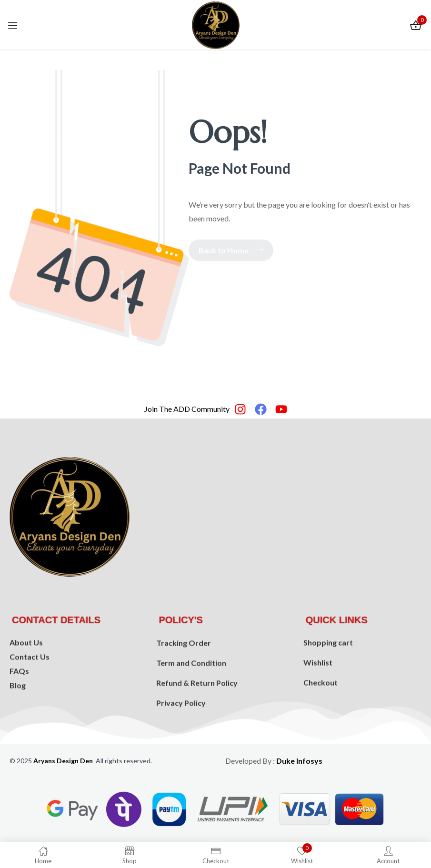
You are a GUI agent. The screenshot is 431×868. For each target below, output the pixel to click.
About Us (26, 667)
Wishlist (318, 688)
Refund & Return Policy (197, 717)
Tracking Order (184, 677)
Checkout (321, 708)
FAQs (19, 696)
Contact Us (30, 682)
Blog (18, 710)
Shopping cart (328, 668)
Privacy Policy (181, 737)
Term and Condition (191, 697)
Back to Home (231, 250)
